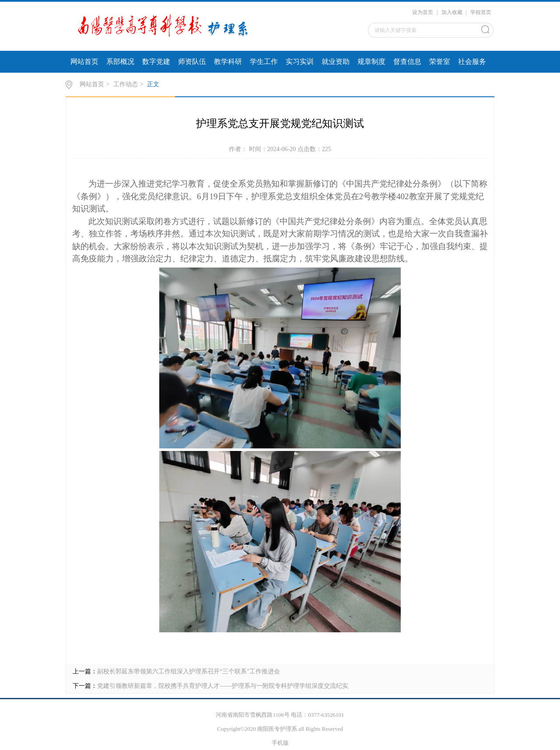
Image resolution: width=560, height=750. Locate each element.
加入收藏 (452, 12)
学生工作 (264, 62)
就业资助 (336, 62)
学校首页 (481, 12)
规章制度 (371, 62)
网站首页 (84, 62)
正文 (153, 84)
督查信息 (407, 62)
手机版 (280, 743)
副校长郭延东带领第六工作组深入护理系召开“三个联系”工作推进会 (189, 671)
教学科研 (228, 62)
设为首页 (423, 12)
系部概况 (120, 62)
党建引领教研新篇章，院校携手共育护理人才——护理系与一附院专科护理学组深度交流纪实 (223, 686)
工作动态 (126, 84)
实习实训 (300, 62)
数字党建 (156, 62)
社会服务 (472, 62)
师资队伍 (192, 62)
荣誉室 (440, 62)
